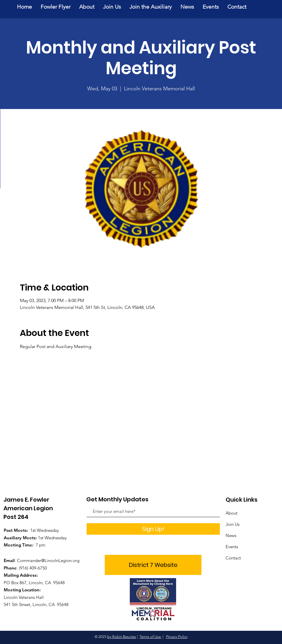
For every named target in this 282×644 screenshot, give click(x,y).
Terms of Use (151, 637)
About (231, 513)
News (231, 535)
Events (232, 547)
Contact (233, 558)
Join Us (233, 524)
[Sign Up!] (153, 529)
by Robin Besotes (122, 637)
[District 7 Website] (153, 565)
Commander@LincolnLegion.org (48, 560)
